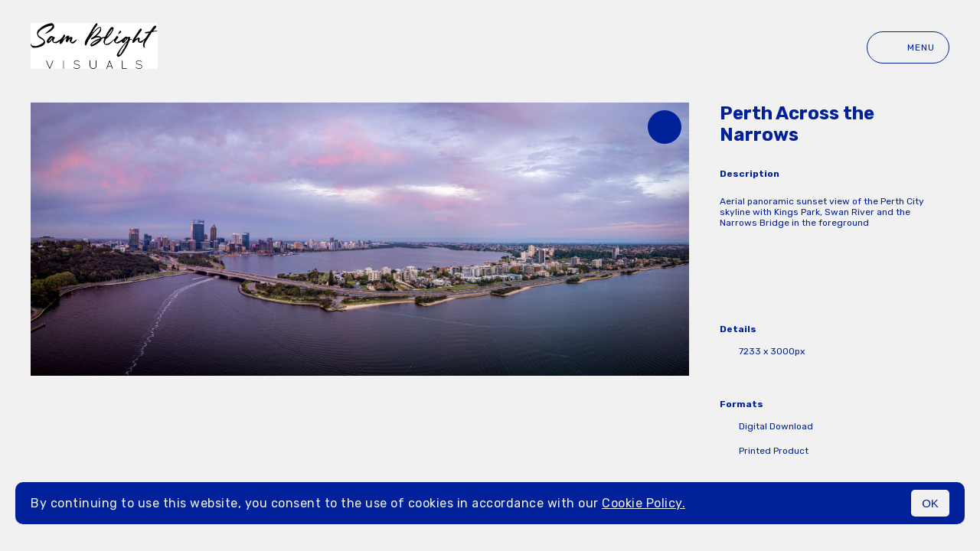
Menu (908, 47)
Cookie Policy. (644, 503)
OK (930, 503)
